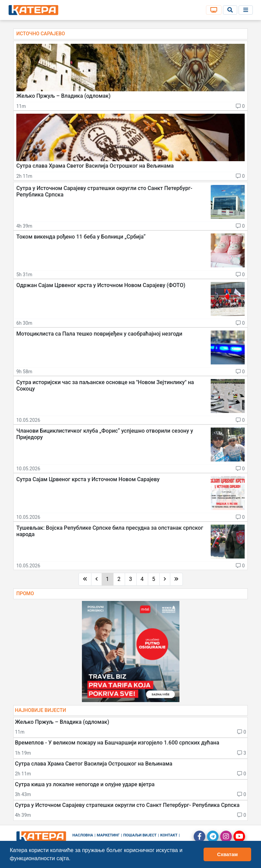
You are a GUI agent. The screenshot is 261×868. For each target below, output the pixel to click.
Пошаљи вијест (140, 835)
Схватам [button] (228, 854)
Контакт (169, 835)
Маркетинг (108, 835)
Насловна (83, 835)
